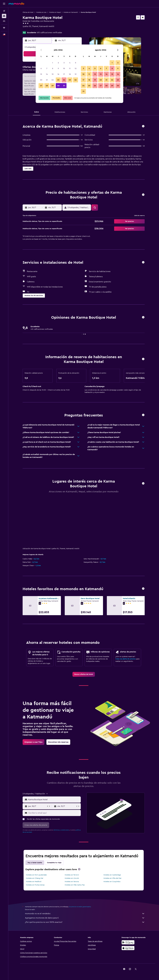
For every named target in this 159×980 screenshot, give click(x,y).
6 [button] (41, 68)
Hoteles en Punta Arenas (35, 885)
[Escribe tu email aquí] (54, 813)
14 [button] (47, 74)
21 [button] (47, 80)
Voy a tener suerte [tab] (35, 863)
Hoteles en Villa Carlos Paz (75, 885)
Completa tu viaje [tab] (54, 863)
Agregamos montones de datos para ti (85, 918)
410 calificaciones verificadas (49, 33)
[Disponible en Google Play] (128, 942)
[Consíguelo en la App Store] (128, 948)
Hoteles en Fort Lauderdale (36, 875)
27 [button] (41, 86)
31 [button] (64, 86)
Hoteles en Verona (72, 882)
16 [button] (58, 74)
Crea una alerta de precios (125, 659)
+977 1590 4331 (29, 29)
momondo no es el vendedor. (85, 914)
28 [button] (47, 86)
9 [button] (58, 68)
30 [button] (58, 86)
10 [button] (64, 68)
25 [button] (70, 80)
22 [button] (53, 80)
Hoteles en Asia (41, 12)
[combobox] (54, 800)
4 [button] (70, 63)
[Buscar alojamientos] (4, 16)
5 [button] (76, 63)
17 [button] (64, 74)
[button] (4, 4)
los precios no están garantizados (80, 907)
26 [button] (75, 80)
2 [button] (58, 63)
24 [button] (64, 80)
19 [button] (76, 74)
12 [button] (76, 68)
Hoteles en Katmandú (71, 12)
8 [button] (53, 68)
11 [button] (70, 68)
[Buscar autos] (4, 21)
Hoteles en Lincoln (72, 878)
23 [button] (58, 80)
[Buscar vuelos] (4, 11)
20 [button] (41, 80)
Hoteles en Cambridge (112, 875)
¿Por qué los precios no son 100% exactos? (85, 922)
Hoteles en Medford (34, 882)
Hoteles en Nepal (55, 12)
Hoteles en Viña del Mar (112, 878)
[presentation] (79, 869)
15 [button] (53, 74)
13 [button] (41, 74)
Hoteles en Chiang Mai (35, 878)
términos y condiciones (61, 830)
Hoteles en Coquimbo (112, 882)
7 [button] (47, 68)
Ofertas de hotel (28, 12)
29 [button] (53, 86)
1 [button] (53, 63)
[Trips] (4, 28)
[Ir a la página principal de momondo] (16, 4)
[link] (84, 674)
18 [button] (70, 74)
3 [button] (64, 63)
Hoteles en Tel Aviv (72, 875)
